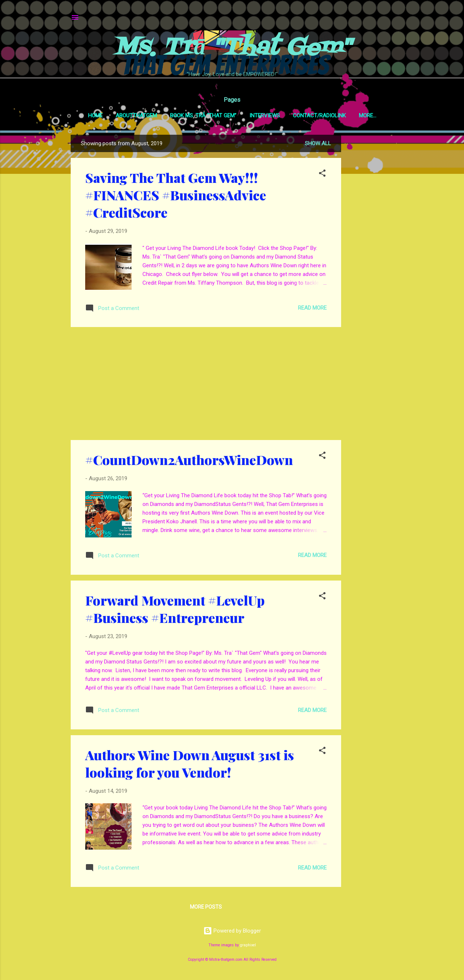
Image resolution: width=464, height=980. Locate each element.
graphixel (248, 947)
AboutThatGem (129, 116)
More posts (206, 908)
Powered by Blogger (232, 932)
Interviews (258, 116)
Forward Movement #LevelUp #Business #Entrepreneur (175, 610)
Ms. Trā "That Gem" (232, 48)
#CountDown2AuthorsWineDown (189, 461)
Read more (312, 309)
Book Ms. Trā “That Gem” (196, 116)
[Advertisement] (370, 245)
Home (88, 116)
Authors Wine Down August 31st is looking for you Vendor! (190, 765)
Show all (318, 145)
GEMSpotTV (368, 116)
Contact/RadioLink (312, 116)
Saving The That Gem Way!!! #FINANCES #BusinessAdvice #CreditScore (176, 196)
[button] (322, 176)
